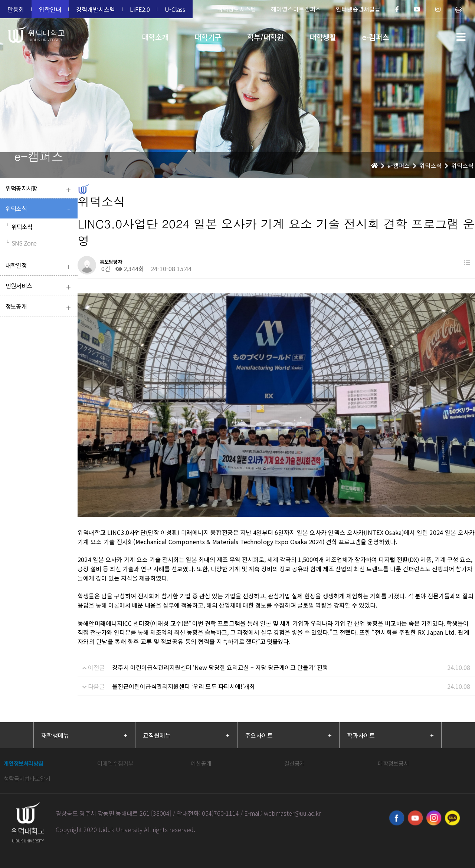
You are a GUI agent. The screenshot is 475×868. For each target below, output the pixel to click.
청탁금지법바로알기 (27, 764)
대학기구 (208, 37)
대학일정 (40, 266)
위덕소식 (40, 209)
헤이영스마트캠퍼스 (296, 9)
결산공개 (295, 748)
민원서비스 (40, 287)
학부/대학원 (265, 37)
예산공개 (201, 748)
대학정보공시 (393, 748)
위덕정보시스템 (237, 9)
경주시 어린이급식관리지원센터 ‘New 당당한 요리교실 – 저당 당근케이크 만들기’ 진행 (220, 652)
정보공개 (40, 307)
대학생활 (323, 37)
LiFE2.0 (140, 9)
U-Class (175, 9)
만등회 (16, 9)
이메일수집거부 (115, 748)
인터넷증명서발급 (358, 9)
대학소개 (155, 37)
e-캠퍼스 (376, 37)
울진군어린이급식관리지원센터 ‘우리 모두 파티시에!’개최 (184, 671)
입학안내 (50, 9)
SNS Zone (21, 243)
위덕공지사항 (40, 189)
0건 (105, 269)
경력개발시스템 (96, 9)
